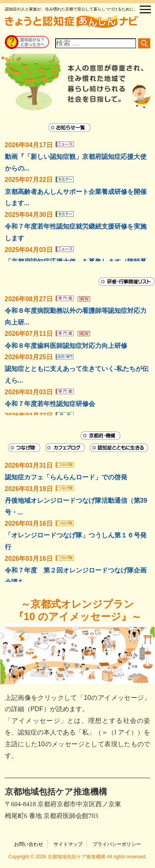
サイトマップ (68, 844)
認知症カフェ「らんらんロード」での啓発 (66, 477)
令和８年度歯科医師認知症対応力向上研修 (66, 346)
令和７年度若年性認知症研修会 (50, 404)
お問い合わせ (29, 844)
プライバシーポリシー (117, 844)
